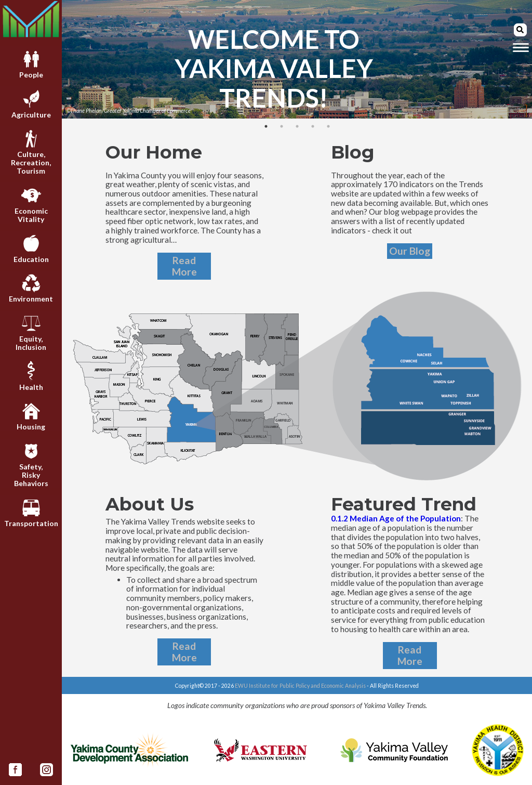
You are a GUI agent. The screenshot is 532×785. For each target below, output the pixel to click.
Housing (31, 416)
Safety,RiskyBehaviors (31, 465)
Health (31, 376)
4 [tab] (313, 126)
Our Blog (410, 251)
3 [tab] (297, 126)
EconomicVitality (31, 204)
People (31, 64)
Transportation (31, 513)
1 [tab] (266, 126)
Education (31, 248)
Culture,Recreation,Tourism (31, 152)
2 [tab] (282, 126)
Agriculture (31, 103)
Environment (31, 288)
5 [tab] (328, 126)
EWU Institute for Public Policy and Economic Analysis (300, 686)
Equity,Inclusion (31, 332)
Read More (184, 266)
